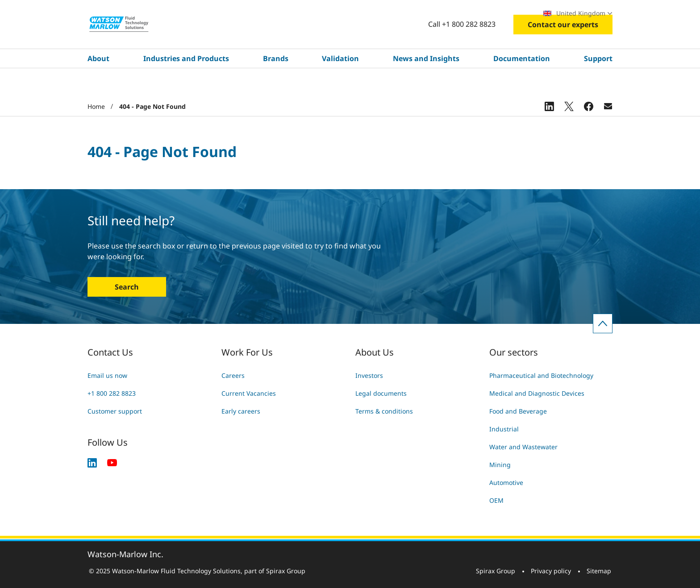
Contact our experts (563, 51)
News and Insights (426, 85)
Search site (333, 13)
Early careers (241, 411)
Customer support (115, 411)
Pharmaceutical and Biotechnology (541, 375)
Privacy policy (551, 571)
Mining (500, 465)
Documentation (522, 85)
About (98, 85)
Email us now (107, 375)
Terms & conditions (384, 411)
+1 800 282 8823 (112, 393)
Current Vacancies (249, 393)
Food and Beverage (518, 411)
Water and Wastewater (523, 447)
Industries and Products (186, 85)
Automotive (506, 482)
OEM (496, 500)
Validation (340, 85)
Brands (276, 85)
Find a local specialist (494, 13)
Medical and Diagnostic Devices (537, 393)
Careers (387, 13)
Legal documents (381, 393)
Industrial (504, 429)
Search (127, 287)
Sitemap (599, 571)
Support (598, 85)
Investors (369, 375)
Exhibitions (431, 13)
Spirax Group (496, 571)
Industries (128, 13)
